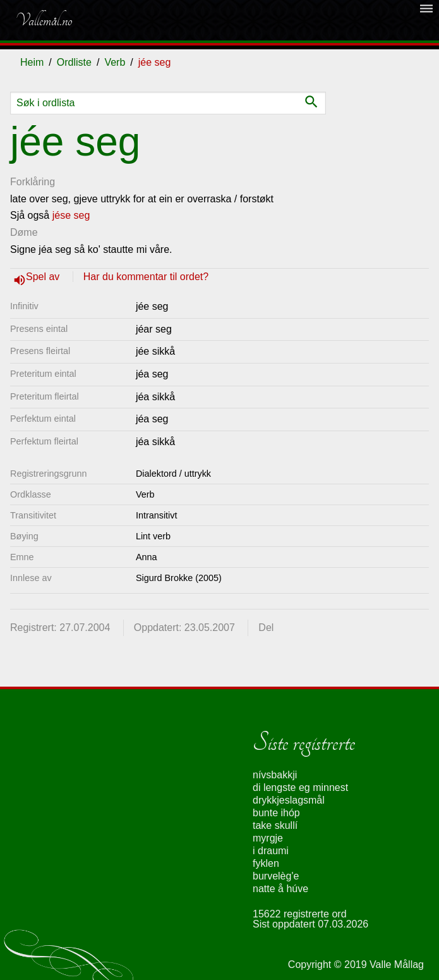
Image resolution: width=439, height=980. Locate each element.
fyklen (266, 863)
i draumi (271, 851)
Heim (32, 62)
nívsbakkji (275, 775)
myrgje (268, 838)
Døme (24, 232)
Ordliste (74, 62)
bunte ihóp (276, 813)
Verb (115, 62)
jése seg (71, 215)
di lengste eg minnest (300, 787)
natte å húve (280, 889)
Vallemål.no (44, 20)
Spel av (44, 277)
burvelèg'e (276, 876)
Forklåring (33, 182)
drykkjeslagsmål (289, 800)
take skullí (275, 825)
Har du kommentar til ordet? (146, 277)
